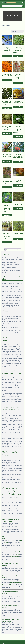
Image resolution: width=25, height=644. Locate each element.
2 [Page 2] (6, 250)
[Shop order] (17, 31)
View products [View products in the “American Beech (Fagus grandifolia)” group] (7, 80)
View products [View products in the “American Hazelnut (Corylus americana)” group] (7, 133)
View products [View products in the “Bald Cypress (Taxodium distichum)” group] (7, 242)
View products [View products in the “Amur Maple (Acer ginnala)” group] (18, 186)
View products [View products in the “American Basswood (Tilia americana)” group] (18, 56)
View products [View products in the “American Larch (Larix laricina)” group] (7, 162)
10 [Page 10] (16, 250)
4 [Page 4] (10, 250)
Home (3, 26)
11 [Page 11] (18, 250)
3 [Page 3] (8, 250)
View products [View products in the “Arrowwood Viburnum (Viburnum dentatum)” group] (7, 215)
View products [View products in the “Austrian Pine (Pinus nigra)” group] (18, 209)
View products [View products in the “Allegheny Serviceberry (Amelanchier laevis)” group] (7, 56)
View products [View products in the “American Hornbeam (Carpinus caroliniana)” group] (18, 136)
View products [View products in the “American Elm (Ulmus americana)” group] (18, 107)
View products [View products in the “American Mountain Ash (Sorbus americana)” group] (18, 162)
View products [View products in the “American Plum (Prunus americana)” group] (7, 187)
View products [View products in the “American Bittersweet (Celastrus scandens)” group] (18, 83)
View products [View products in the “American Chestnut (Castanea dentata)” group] (7, 108)
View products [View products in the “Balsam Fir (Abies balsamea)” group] (18, 239)
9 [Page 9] (13, 250)
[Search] (13, 6)
